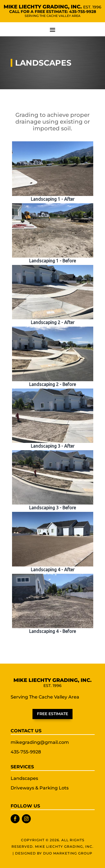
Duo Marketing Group (68, 853)
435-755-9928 (83, 12)
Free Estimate (53, 714)
